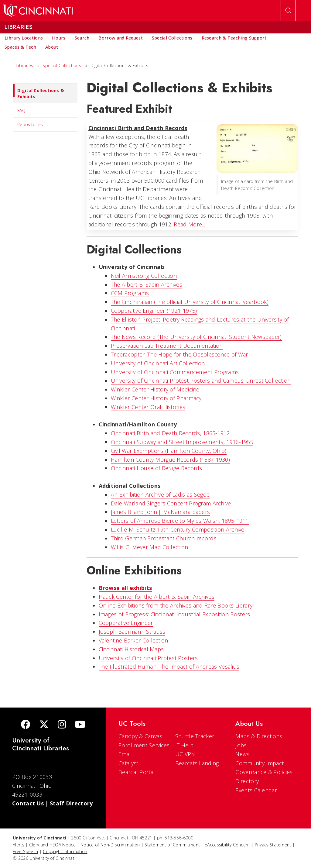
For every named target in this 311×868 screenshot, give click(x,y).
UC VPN (185, 754)
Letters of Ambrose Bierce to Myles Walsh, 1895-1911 (180, 521)
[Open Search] (288, 11)
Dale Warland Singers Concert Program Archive (171, 503)
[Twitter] (44, 725)
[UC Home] (38, 11)
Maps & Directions (259, 736)
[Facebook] (26, 725)
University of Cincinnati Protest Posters (148, 658)
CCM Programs (130, 293)
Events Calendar (256, 790)
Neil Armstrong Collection (144, 276)
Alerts (19, 845)
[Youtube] (80, 725)
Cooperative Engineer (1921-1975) (154, 311)
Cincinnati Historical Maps (131, 649)
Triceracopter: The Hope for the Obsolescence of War (179, 354)
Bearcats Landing (197, 763)
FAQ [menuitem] (21, 110)
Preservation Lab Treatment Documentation (167, 346)
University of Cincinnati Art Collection (158, 363)
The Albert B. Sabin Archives (147, 284)
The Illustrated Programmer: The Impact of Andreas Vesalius (169, 666)
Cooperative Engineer (126, 623)
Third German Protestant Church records (164, 538)
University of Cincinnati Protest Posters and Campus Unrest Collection (201, 381)
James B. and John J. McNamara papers (161, 512)
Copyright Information (65, 851)
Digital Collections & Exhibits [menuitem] (38, 92)
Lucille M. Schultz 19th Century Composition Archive (178, 529)
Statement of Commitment (172, 845)
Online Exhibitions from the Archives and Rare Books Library (176, 605)
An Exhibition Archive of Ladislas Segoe (160, 494)
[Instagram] (62, 725)
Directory (247, 781)
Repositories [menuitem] (30, 124)
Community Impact (260, 763)
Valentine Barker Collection (133, 640)
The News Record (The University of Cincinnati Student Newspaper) (196, 337)
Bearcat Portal (137, 772)
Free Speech (25, 851)
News (242, 754)
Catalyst (128, 763)
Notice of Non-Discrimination (110, 845)
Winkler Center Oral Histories (148, 407)
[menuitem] (24, 38)
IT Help (184, 745)
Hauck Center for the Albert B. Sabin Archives (157, 597)
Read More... (189, 224)
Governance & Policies (264, 772)
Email (125, 754)
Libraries (25, 65)
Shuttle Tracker (195, 736)
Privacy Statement (273, 845)
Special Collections (62, 65)
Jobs (241, 745)
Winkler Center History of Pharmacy (156, 398)
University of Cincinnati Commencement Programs (175, 372)
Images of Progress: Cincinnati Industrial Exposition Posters (174, 614)
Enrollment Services (144, 745)
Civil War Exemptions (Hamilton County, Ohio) (169, 451)
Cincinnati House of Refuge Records (157, 468)
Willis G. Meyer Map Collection (150, 547)
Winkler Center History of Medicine (155, 389)
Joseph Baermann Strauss (132, 632)
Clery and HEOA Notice (52, 845)
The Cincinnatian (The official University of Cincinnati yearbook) (190, 302)
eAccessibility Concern (227, 845)
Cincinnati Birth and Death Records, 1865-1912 (171, 433)
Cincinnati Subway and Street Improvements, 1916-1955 (182, 442)
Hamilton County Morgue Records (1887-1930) (171, 460)
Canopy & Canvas (140, 736)
